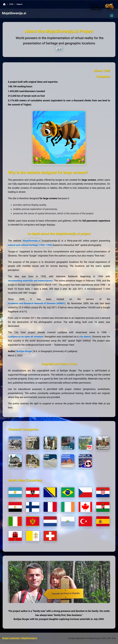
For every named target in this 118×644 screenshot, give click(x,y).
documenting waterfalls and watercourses (30, 281)
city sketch (85, 337)
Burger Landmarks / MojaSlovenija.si (20, 638)
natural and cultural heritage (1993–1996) (30, 245)
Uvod (11, 4)
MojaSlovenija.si (32, 241)
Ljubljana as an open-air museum (26, 337)
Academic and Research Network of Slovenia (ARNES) (37, 303)
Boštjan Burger (24, 351)
